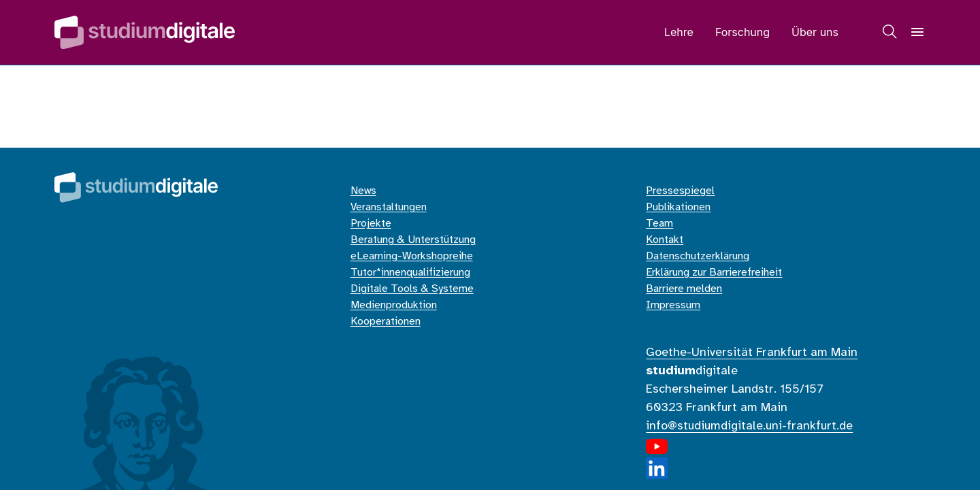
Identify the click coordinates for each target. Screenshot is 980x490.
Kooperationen (386, 322)
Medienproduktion (394, 305)
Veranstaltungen (389, 207)
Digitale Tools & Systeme (412, 289)
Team (659, 224)
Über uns (815, 32)
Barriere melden (684, 289)
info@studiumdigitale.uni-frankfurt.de (749, 426)
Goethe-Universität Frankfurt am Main (752, 353)
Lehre (679, 32)
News (363, 191)
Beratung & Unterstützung (413, 240)
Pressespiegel (680, 191)
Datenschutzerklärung (698, 256)
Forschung (742, 32)
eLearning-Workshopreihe (412, 256)
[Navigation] (917, 32)
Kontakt (665, 240)
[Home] (145, 32)
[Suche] (890, 32)
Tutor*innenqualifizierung (410, 273)
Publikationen (678, 207)
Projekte (371, 224)
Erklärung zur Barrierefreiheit (714, 273)
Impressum (673, 305)
